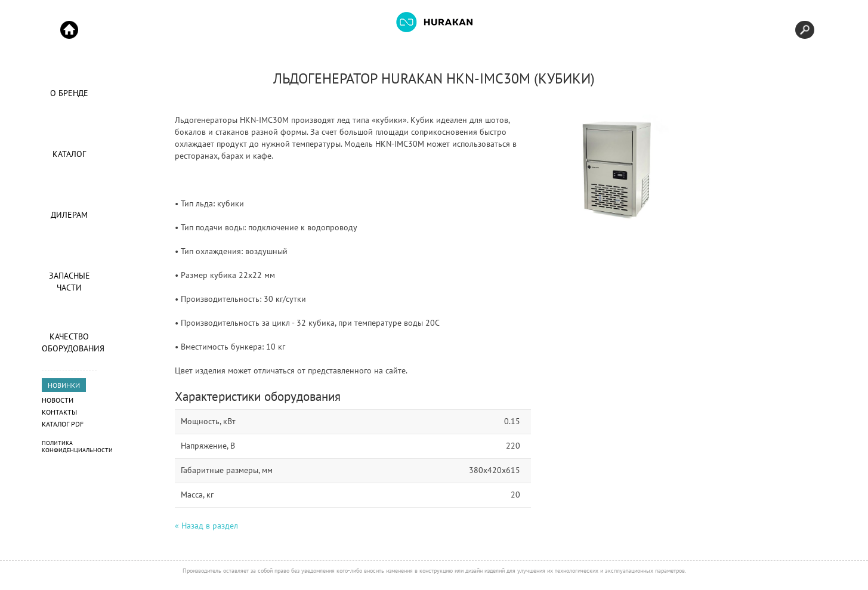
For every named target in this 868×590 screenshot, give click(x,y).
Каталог (69, 154)
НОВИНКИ (64, 385)
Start (69, 30)
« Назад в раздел (206, 526)
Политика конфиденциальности (77, 447)
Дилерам (69, 215)
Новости (58, 400)
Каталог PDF (63, 424)
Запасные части (69, 282)
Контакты (59, 412)
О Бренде (69, 93)
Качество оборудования (69, 342)
